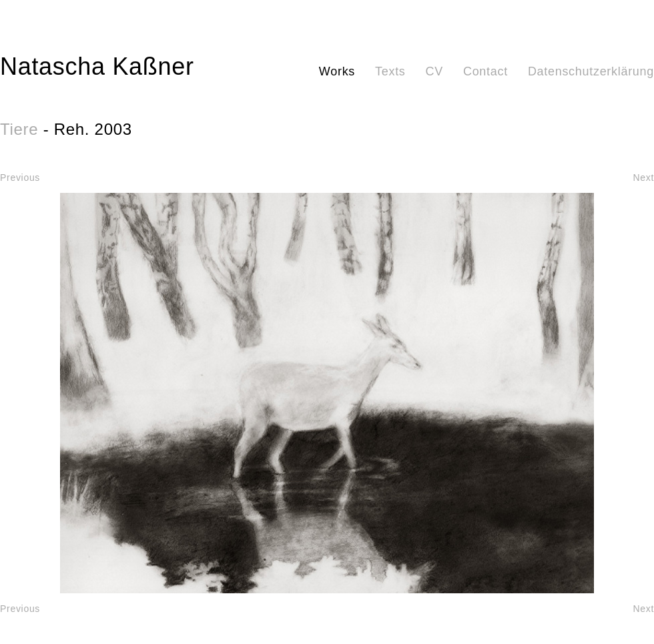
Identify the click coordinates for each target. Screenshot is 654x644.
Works (337, 71)
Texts (390, 71)
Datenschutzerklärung (591, 71)
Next (643, 178)
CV (434, 71)
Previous (20, 178)
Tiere (19, 129)
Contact (485, 71)
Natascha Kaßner (97, 66)
